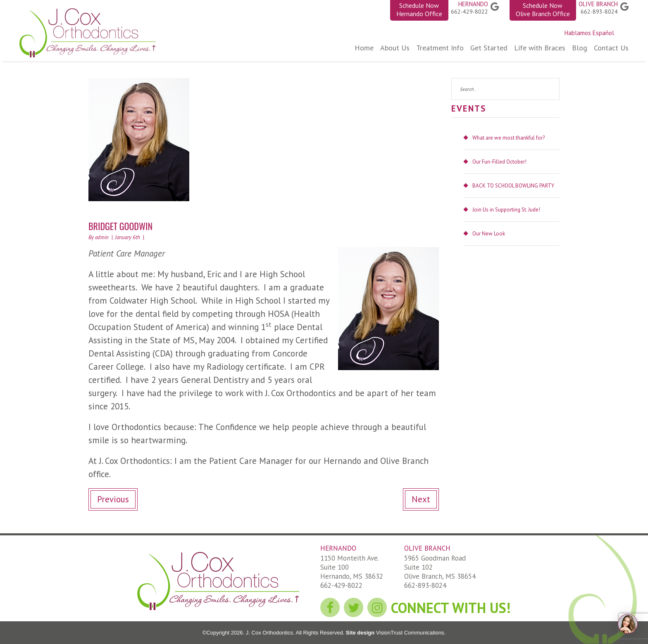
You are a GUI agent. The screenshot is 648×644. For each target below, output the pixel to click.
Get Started (489, 48)
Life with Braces (540, 48)
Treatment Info (440, 48)
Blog (580, 48)
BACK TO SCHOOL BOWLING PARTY (513, 186)
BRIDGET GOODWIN (120, 226)
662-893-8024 (599, 12)
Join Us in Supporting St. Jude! (506, 210)
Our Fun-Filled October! (499, 162)
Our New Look (489, 234)
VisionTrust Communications (409, 633)
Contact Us (611, 48)
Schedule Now (419, 10)
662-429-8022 (469, 12)
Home (364, 48)
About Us (395, 48)
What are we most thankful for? (509, 138)
